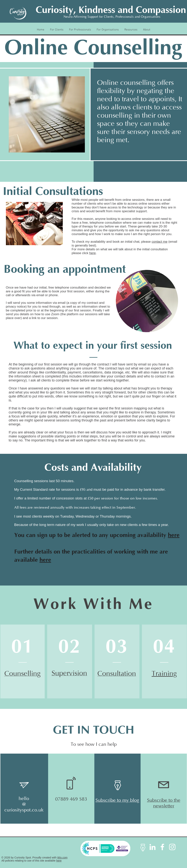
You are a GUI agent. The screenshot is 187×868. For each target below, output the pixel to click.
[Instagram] (172, 847)
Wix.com (62, 858)
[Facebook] (162, 847)
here (92, 253)
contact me (160, 242)
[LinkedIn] (152, 847)
